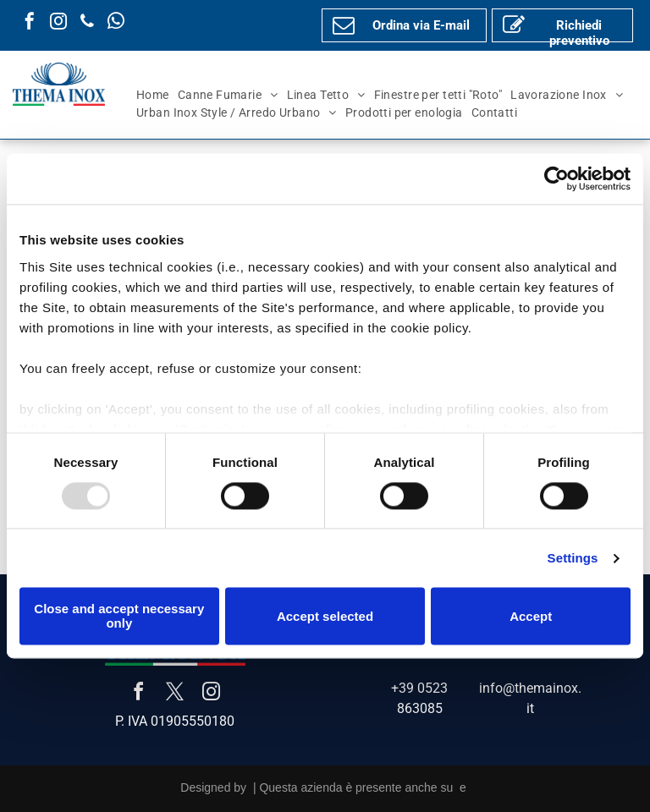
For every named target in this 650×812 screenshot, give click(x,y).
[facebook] (30, 23)
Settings (573, 558)
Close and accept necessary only (119, 617)
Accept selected (325, 616)
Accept (531, 616)
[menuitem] (153, 95)
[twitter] (175, 694)
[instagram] (58, 23)
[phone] (87, 23)
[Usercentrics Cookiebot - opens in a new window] (556, 178)
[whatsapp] (116, 23)
